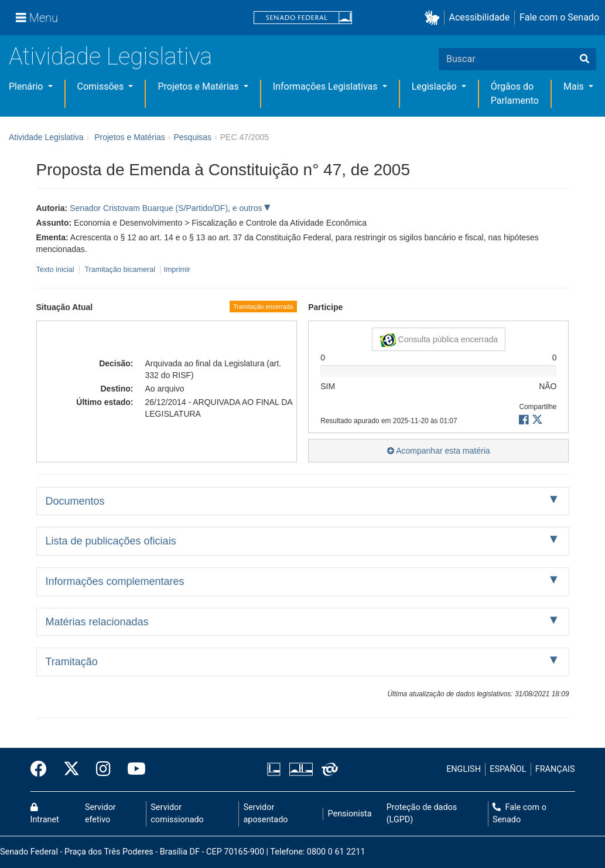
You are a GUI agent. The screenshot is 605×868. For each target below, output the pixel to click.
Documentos (75, 501)
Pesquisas (192, 137)
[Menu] (37, 18)
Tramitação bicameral (120, 270)
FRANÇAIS (555, 769)
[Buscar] (585, 59)
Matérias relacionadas (97, 622)
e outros (248, 208)
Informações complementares (115, 581)
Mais (575, 86)
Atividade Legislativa (110, 57)
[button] (434, 18)
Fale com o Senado (559, 17)
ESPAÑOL (508, 769)
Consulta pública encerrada (439, 340)
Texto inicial (57, 270)
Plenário (27, 86)
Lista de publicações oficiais (111, 541)
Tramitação (72, 662)
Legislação (435, 86)
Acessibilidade (480, 17)
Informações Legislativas (327, 86)
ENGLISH (464, 769)
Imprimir (177, 270)
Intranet (45, 814)
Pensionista (350, 814)
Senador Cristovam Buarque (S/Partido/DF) (149, 208)
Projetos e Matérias (199, 86)
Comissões (102, 86)
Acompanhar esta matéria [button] (438, 451)
